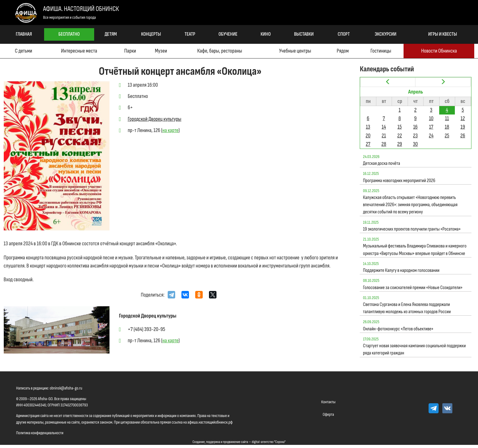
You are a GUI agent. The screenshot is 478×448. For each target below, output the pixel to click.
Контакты (328, 402)
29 (400, 144)
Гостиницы (381, 51)
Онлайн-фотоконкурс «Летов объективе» (398, 329)
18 (447, 127)
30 (415, 144)
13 (368, 127)
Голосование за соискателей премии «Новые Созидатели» (413, 288)
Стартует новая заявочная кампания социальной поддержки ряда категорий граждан (414, 349)
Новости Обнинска (439, 51)
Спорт (344, 34)
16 (415, 127)
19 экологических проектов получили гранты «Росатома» (412, 229)
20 (368, 136)
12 (463, 118)
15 (400, 127)
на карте (170, 130)
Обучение (228, 34)
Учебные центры (295, 51)
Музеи (161, 51)
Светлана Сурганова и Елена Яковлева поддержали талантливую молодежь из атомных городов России (407, 308)
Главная (24, 34)
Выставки (304, 34)
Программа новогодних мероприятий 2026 (399, 181)
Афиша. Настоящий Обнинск (81, 9)
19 (463, 127)
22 (400, 136)
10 (431, 118)
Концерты (151, 34)
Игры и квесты (443, 34)
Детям (111, 34)
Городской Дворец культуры (154, 119)
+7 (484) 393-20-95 (146, 329)
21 (384, 136)
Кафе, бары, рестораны (219, 51)
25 (447, 136)
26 (463, 136)
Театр (190, 34)
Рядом (343, 51)
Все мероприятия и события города (70, 17)
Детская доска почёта (381, 163)
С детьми (23, 51)
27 (368, 144)
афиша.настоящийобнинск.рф (210, 422)
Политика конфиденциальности (40, 433)
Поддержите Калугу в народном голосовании (401, 270)
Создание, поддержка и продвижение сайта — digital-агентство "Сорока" (239, 442)
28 (384, 144)
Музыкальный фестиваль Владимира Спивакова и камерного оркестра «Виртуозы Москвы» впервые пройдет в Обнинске (415, 250)
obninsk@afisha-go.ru (66, 388)
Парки (130, 51)
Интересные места (79, 51)
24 (431, 136)
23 (415, 136)
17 (431, 127)
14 (384, 127)
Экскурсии (386, 34)
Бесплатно (69, 34)
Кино (266, 34)
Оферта (328, 414)
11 (447, 118)
